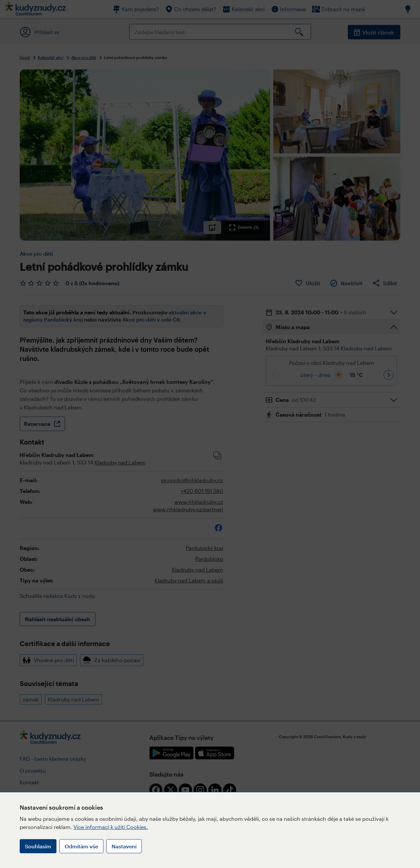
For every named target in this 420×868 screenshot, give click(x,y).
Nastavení (124, 846)
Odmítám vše (81, 846)
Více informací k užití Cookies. (111, 827)
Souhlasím (38, 846)
